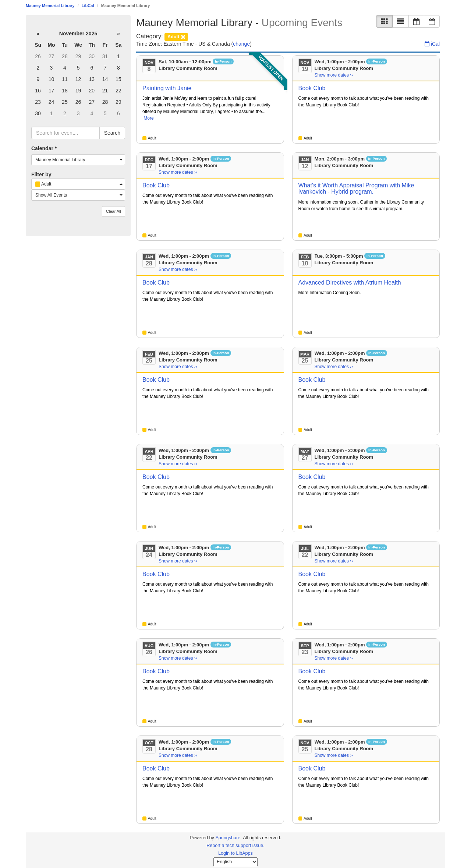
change (241, 44)
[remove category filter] (176, 36)
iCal (432, 44)
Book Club (312, 88)
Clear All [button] (114, 211)
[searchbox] (65, 133)
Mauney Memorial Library (50, 6)
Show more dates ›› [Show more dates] (334, 75)
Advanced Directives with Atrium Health (350, 283)
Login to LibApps (235, 853)
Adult (152, 138)
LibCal (88, 6)
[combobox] (78, 160)
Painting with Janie (167, 88)
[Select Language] (235, 862)
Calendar (44, 148)
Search (112, 133)
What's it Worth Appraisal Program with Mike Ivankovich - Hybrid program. (356, 189)
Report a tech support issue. (235, 846)
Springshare (228, 838)
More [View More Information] (148, 118)
